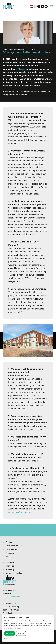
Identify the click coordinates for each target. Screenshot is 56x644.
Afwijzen (21, 633)
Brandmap (10, 570)
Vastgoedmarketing (14, 573)
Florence (22, 69)
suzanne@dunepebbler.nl (20, 512)
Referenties (11, 562)
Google (6, 639)
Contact (9, 542)
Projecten (10, 553)
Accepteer (10, 633)
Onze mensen (12, 549)
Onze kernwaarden (14, 546)
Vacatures (10, 566)
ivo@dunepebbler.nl (11, 597)
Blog (8, 557)
